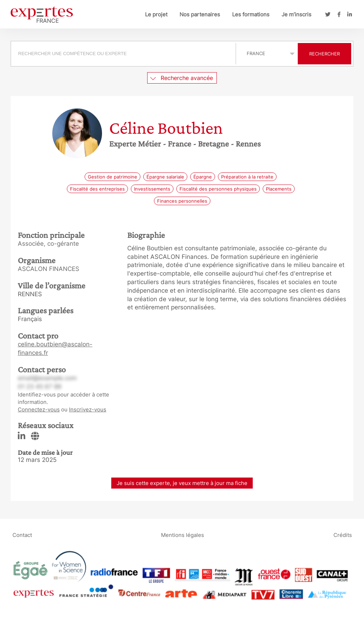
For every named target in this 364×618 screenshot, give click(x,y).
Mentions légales (183, 535)
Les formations (251, 14)
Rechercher (325, 54)
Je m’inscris (296, 14)
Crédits (343, 535)
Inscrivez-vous (88, 409)
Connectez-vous (39, 409)
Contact (22, 535)
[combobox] (124, 54)
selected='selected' (267, 53)
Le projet (156, 14)
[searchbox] (123, 54)
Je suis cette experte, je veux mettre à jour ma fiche (182, 483)
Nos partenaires (200, 14)
